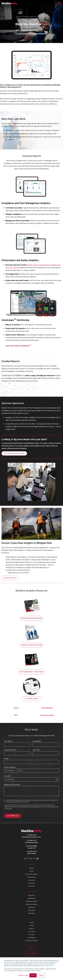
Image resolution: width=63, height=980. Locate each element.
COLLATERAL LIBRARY (32, 699)
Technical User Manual (47, 715)
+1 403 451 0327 (32, 852)
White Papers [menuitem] (32, 913)
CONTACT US (32, 947)
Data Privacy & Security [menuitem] (31, 941)
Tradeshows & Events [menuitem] (31, 901)
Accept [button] (33, 975)
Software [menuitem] (32, 868)
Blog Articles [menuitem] (32, 895)
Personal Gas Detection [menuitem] (31, 874)
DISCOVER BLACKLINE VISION (14, 453)
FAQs (16, 715)
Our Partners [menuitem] (32, 932)
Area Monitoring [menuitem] (31, 877)
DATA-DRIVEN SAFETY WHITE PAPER (32, 672)
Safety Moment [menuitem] (31, 898)
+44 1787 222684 (31, 846)
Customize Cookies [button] (23, 975)
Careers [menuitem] (32, 923)
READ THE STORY (10, 578)
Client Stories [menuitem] (31, 910)
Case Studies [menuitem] (32, 907)
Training (16, 708)
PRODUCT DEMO (32, 954)
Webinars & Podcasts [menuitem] (31, 904)
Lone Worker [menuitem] (31, 880)
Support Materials (47, 708)
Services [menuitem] (31, 871)
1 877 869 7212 (31, 835)
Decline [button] (41, 975)
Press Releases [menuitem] (32, 938)
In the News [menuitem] (32, 935)
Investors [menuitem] (31, 929)
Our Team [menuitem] (31, 926)
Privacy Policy (49, 966)
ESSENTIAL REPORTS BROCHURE (32, 618)
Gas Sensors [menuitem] (31, 886)
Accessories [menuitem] (31, 883)
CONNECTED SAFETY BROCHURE (31, 645)
